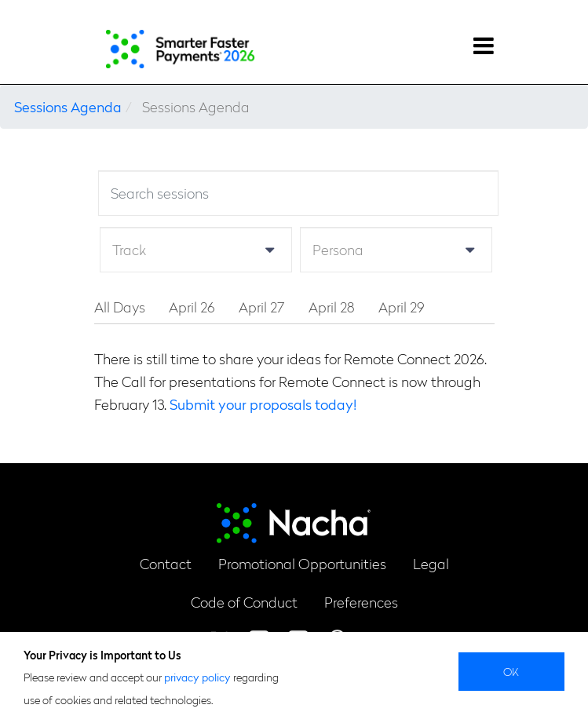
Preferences (361, 602)
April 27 (262, 307)
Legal (431, 563)
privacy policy (197, 677)
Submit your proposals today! (263, 404)
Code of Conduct (244, 602)
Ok (511, 671)
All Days (120, 307)
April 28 (332, 307)
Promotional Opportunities (302, 563)
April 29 (402, 307)
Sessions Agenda (68, 106)
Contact (166, 563)
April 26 (192, 307)
